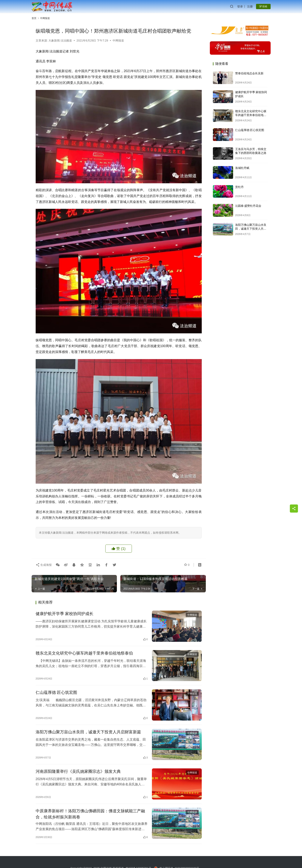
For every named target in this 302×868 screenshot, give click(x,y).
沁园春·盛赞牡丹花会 (248, 206)
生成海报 (44, 565)
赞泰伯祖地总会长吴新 (249, 73)
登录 (240, 6)
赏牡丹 (239, 187)
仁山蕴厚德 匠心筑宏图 (57, 692)
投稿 (263, 6)
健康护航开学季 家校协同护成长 (65, 614)
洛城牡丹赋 (242, 168)
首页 (34, 18)
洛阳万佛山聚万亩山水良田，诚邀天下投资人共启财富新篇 (88, 732)
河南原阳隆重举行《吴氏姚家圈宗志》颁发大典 (78, 771)
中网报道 (118, 41)
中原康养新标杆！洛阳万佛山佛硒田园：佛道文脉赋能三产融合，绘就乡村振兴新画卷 (90, 814)
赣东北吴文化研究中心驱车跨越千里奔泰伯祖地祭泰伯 (84, 653)
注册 (250, 6)
